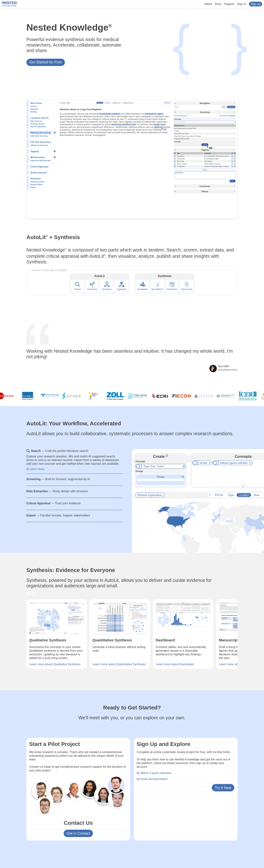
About (208, 4)
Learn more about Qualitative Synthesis (55, 664)
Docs (218, 4)
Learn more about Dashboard (175, 664)
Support (229, 4)
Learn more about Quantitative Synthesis (119, 664)
